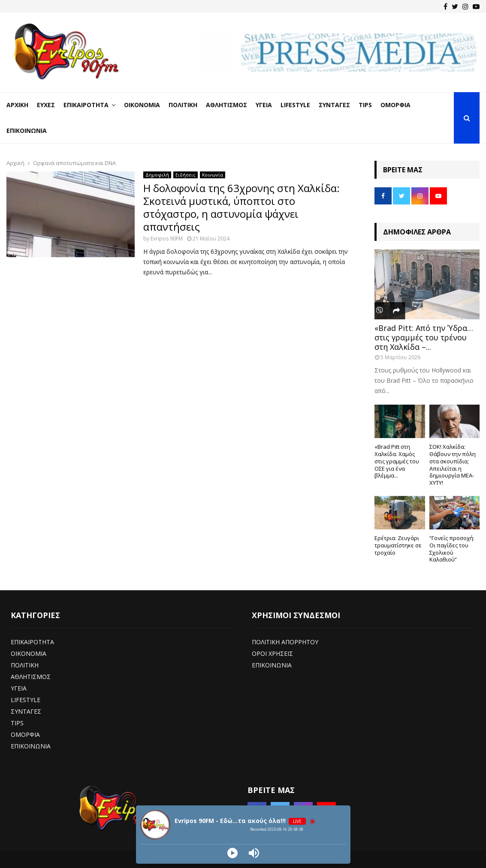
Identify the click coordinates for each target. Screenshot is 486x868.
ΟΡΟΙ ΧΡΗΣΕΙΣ (272, 653)
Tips (365, 105)
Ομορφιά (395, 105)
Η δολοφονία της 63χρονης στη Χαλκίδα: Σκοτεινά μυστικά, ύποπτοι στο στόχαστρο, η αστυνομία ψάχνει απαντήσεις (241, 207)
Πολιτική (183, 105)
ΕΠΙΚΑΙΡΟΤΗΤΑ (32, 642)
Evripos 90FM (167, 239)
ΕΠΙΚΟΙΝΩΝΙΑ (31, 746)
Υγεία (264, 105)
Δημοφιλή (157, 175)
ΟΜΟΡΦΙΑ (25, 734)
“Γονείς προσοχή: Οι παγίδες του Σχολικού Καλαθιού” (452, 549)
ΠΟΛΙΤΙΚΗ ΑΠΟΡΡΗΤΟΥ (285, 642)
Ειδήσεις (186, 175)
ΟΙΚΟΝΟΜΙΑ (29, 653)
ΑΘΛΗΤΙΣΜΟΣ (31, 677)
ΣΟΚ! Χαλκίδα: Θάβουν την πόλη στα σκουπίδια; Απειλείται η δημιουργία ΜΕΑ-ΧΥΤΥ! (453, 465)
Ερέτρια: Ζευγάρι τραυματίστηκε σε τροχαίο (398, 545)
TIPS (17, 723)
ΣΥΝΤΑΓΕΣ (26, 711)
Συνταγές (334, 105)
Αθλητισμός (226, 105)
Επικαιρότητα (86, 105)
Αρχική (17, 105)
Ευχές (46, 105)
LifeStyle (295, 105)
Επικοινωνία (27, 131)
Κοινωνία (213, 175)
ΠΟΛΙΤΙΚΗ (25, 665)
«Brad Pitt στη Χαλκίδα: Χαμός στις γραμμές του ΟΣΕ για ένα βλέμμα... (397, 461)
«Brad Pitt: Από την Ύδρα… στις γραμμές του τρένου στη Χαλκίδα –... (424, 337)
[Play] (232, 853)
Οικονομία (142, 105)
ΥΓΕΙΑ (19, 688)
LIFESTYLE (26, 700)
